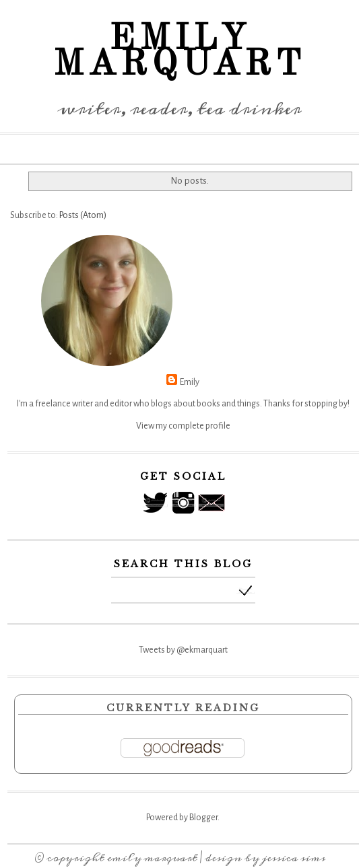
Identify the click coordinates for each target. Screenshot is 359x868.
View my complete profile (183, 426)
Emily (190, 382)
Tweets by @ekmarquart (183, 650)
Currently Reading (183, 708)
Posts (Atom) (83, 215)
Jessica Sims (294, 858)
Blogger (203, 818)
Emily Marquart (152, 858)
